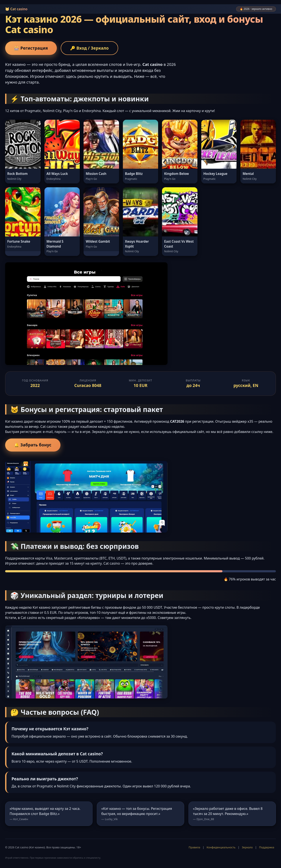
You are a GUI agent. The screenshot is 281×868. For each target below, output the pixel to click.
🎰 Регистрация (31, 48)
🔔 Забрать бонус (33, 445)
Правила (194, 847)
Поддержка (267, 847)
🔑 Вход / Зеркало (89, 48)
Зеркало (247, 847)
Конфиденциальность (221, 847)
